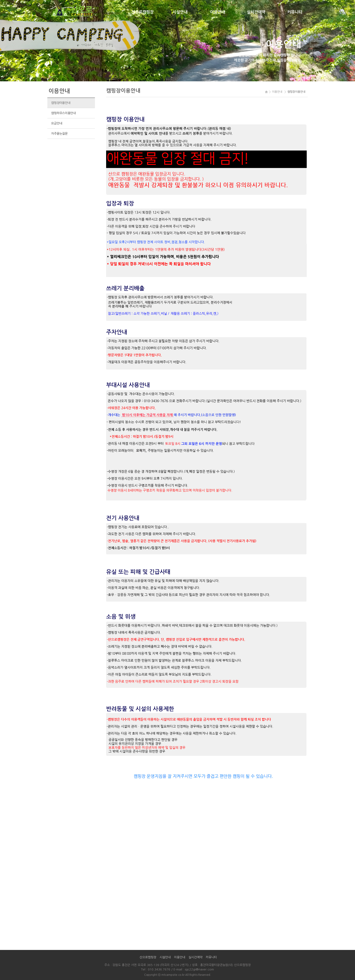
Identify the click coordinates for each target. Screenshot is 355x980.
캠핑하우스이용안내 (63, 113)
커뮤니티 (295, 12)
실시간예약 (256, 12)
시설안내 (180, 12)
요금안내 (57, 123)
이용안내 (218, 12)
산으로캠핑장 (143, 12)
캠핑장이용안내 (61, 103)
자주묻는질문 (59, 134)
